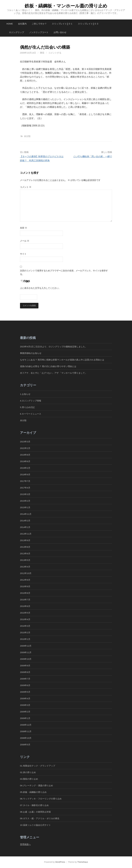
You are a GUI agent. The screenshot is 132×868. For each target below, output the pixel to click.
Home (10, 24)
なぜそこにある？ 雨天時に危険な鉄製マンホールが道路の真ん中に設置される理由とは (62, 360)
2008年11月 (26, 732)
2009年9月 (25, 666)
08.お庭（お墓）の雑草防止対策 (35, 812)
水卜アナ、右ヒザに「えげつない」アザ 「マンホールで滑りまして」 (53, 373)
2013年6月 (25, 554)
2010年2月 (25, 633)
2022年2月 (25, 448)
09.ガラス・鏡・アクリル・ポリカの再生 (40, 819)
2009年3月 (25, 705)
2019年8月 (25, 455)
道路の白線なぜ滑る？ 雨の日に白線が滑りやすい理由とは (48, 366)
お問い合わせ (60, 32)
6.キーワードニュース (31, 414)
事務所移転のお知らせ (31, 353)
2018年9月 (25, 475)
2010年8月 (25, 593)
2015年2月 (25, 501)
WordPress (60, 862)
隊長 (42, 53)
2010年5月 (25, 613)
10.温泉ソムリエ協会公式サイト (35, 825)
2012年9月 (25, 580)
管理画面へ (25, 844)
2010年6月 (25, 606)
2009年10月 (26, 659)
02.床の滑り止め (28, 772)
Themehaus (83, 862)
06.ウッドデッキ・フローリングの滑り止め (41, 799)
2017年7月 (25, 481)
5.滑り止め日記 (27, 407)
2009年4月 (25, 699)
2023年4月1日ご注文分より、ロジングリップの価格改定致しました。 (54, 347)
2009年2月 (25, 712)
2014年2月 (25, 521)
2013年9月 (25, 540)
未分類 (27, 136)
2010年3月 (25, 626)
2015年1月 (25, 508)
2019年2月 (25, 468)
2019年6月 (25, 461)
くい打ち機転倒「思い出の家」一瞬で (93, 156)
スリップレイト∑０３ (88, 24)
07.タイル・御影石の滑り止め (34, 805)
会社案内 (22, 24)
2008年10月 (26, 738)
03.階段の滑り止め (30, 779)
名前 (23, 228)
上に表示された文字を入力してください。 (40, 288)
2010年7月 (25, 600)
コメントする (55, 53)
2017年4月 (25, 488)
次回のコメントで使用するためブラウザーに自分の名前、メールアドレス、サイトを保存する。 (64, 272)
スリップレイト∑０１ (62, 24)
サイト (23, 254)
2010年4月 (25, 619)
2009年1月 (25, 718)
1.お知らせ (25, 394)
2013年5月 (25, 560)
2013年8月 (25, 547)
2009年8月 (25, 672)
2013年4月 (25, 567)
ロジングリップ (16, 32)
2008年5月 (25, 745)
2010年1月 (25, 639)
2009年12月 (26, 646)
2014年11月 (26, 514)
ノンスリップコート (39, 32)
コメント (26, 187)
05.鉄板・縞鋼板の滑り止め (33, 792)
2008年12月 (26, 725)
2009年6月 (25, 685)
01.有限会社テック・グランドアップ (38, 766)
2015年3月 (25, 494)
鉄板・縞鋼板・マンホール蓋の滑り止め (66, 6)
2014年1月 (25, 527)
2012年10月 (26, 573)
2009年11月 (26, 653)
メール (25, 241)
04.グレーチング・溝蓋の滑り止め (36, 786)
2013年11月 (26, 534)
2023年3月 (25, 442)
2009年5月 (25, 692)
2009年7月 (25, 679)
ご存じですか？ (39, 24)
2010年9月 (25, 587)
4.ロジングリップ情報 (31, 401)
